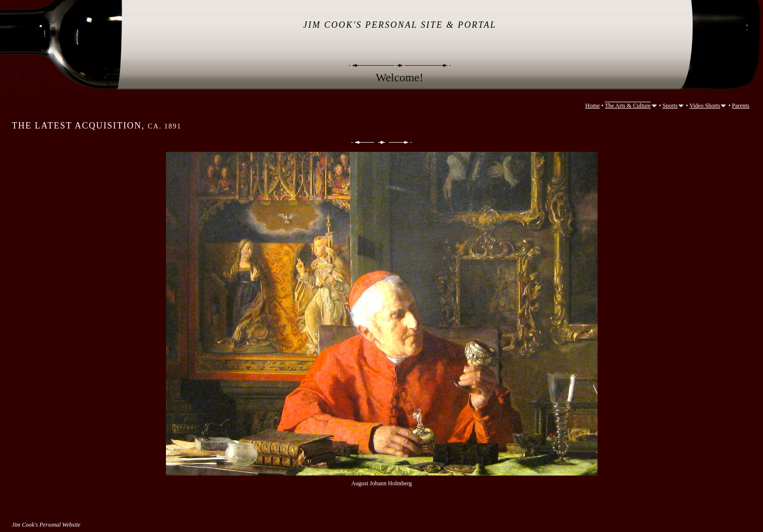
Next (401, 142)
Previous (362, 142)
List (382, 142)
